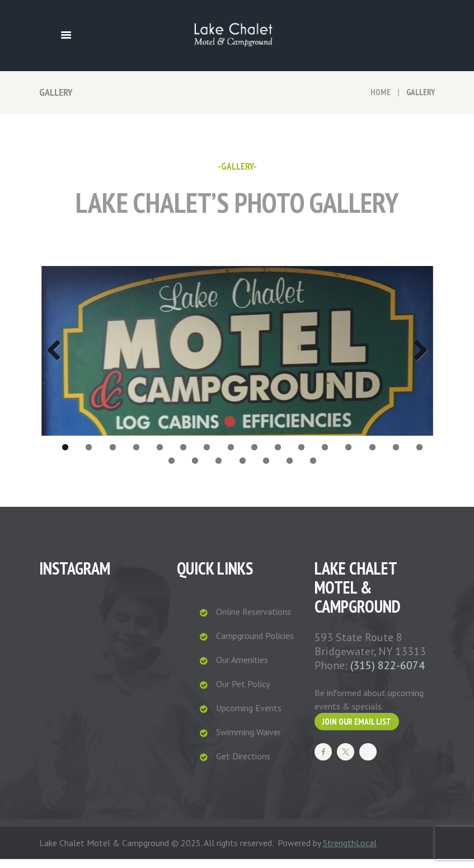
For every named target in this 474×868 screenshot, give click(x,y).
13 (348, 456)
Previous (58, 356)
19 (219, 470)
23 (313, 470)
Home (381, 92)
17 (172, 470)
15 (396, 456)
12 (325, 456)
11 (301, 456)
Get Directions (243, 765)
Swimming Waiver (248, 741)
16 (419, 456)
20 (243, 470)
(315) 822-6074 (388, 674)
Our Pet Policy (243, 693)
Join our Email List (356, 731)
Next (416, 356)
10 (278, 456)
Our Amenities (242, 669)
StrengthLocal (350, 852)
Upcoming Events (249, 717)
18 (195, 470)
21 (266, 470)
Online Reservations (254, 620)
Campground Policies (255, 645)
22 (290, 470)
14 (372, 456)
